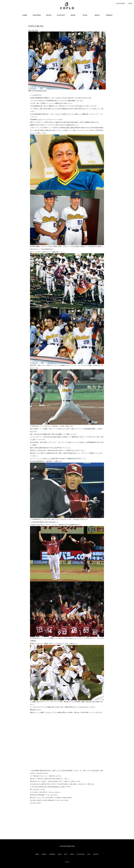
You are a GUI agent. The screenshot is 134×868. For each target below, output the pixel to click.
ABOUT (97, 15)
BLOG (85, 15)
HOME (25, 15)
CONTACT (96, 854)
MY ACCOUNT (121, 3)
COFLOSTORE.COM (67, 846)
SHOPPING (37, 15)
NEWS (73, 15)
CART (130, 3)
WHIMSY (109, 15)
